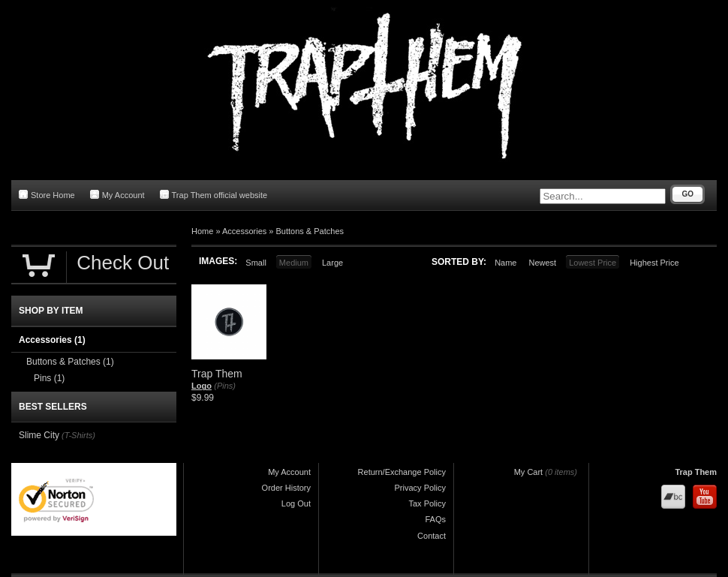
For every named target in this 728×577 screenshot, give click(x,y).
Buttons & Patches (310, 231)
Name (505, 263)
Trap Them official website (214, 195)
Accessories (244, 231)
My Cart (529, 472)
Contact (432, 536)
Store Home (47, 195)
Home (202, 231)
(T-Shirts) (78, 435)
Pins (49, 378)
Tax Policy (427, 503)
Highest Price (654, 263)
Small (256, 263)
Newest (542, 263)
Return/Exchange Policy (402, 472)
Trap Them (696, 472)
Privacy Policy (420, 488)
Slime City (39, 435)
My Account (117, 195)
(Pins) (225, 386)
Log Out (296, 503)
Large (332, 263)
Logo (202, 386)
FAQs (435, 519)
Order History (286, 488)
